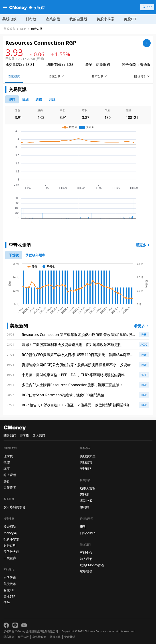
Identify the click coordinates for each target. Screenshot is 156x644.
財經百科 (10, 545)
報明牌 (85, 507)
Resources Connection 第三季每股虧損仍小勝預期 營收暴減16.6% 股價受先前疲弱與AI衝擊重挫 (77, 335)
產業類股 (53, 19)
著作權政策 (39, 637)
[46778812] (39, 99)
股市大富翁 (88, 488)
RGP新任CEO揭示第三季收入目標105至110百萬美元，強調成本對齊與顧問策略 (78, 355)
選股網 (85, 494)
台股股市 (10, 578)
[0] (12, 99)
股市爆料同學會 (14, 507)
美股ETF (130, 19)
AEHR (144, 375)
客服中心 (86, 553)
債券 (7, 603)
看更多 (143, 245)
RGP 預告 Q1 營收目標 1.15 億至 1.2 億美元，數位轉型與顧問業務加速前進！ (78, 405)
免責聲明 (70, 637)
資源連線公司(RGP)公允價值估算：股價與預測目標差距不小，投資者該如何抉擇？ (78, 365)
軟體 (7, 462)
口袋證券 (10, 558)
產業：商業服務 (98, 65)
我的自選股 (78, 19)
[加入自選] (147, 43)
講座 (7, 469)
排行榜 (31, 19)
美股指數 (9, 19)
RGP (23, 29)
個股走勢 (37, 29)
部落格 (24, 435)
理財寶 (8, 456)
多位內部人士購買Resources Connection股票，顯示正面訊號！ (72, 385)
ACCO (144, 345)
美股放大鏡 (11, 552)
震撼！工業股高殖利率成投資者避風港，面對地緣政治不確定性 (72, 345)
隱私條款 (9, 637)
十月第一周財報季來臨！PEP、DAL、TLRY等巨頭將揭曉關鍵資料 (73, 375)
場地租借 (86, 571)
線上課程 (10, 475)
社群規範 (55, 637)
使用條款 (23, 637)
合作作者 (10, 487)
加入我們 (39, 435)
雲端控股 (86, 501)
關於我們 (10, 435)
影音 (7, 481)
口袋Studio (88, 533)
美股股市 (9, 29)
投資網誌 (10, 527)
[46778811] (25, 99)
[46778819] (52, 99)
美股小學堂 (105, 19)
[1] (35, 255)
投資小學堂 (11, 539)
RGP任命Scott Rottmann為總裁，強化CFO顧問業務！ (65, 395)
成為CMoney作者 (92, 565)
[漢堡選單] (5, 7)
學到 (83, 527)
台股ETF (9, 590)
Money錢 (10, 533)
